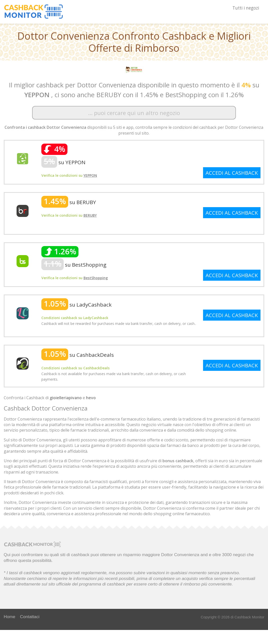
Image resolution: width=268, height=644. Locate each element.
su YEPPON (63, 162)
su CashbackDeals (78, 355)
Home (10, 617)
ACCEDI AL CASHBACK (232, 173)
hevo (91, 398)
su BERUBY (69, 202)
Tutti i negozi (246, 8)
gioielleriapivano (66, 398)
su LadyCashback (76, 305)
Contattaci (30, 617)
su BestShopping (74, 265)
